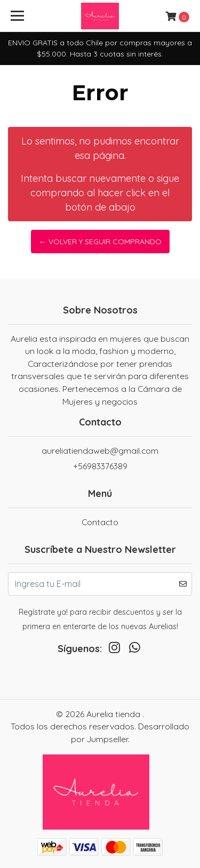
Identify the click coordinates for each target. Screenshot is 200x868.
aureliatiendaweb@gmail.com (100, 451)
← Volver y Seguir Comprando (100, 242)
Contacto (100, 522)
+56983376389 (100, 466)
